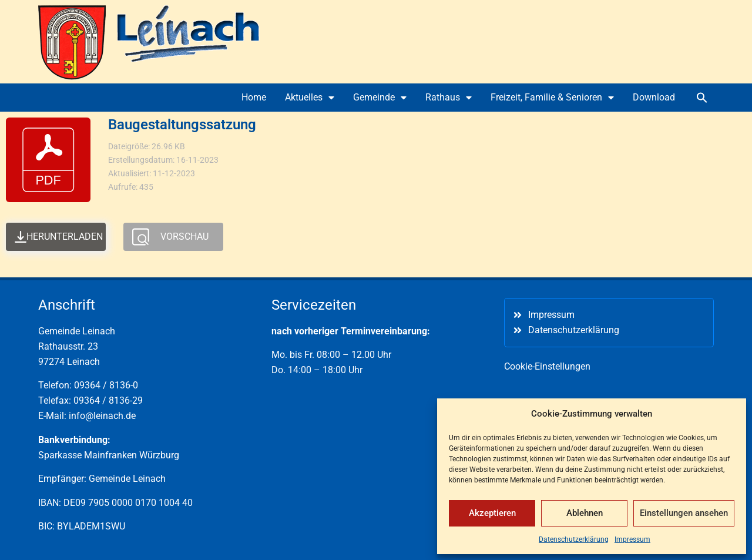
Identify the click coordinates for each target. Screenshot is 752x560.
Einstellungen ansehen (684, 513)
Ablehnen (585, 513)
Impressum (632, 539)
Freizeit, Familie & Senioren (552, 98)
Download (654, 97)
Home (254, 97)
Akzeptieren (492, 513)
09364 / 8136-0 (106, 385)
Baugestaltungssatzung (182, 125)
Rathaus (449, 98)
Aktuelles (310, 98)
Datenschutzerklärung (574, 539)
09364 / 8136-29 (108, 400)
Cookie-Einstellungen (547, 366)
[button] (702, 98)
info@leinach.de (102, 416)
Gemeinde (380, 98)
